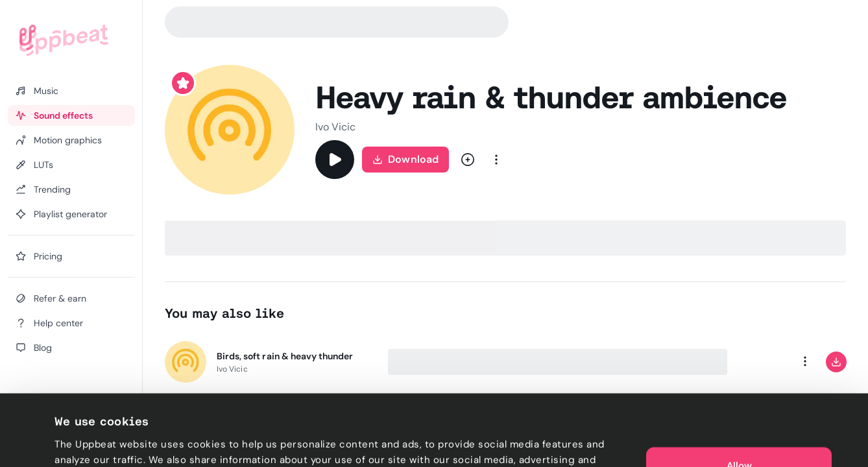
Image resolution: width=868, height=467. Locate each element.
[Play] (335, 160)
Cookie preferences (102, 442)
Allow (739, 394)
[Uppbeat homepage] (64, 40)
